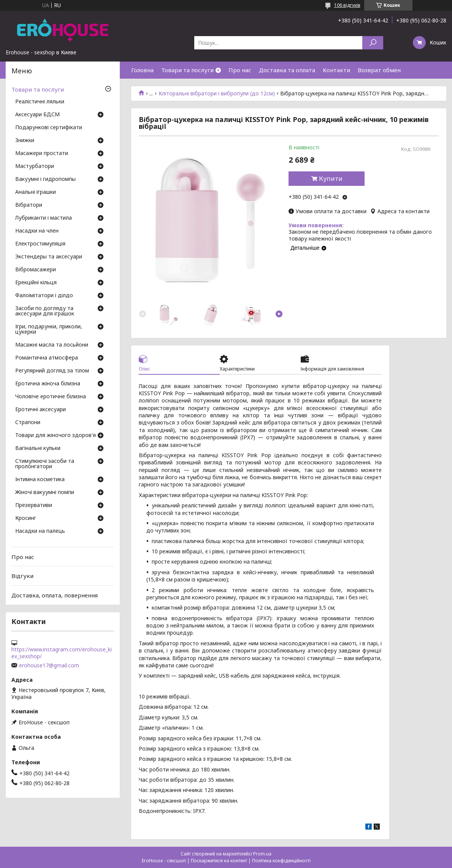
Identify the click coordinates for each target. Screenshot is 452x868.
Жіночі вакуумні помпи (45, 493)
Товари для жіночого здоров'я (56, 436)
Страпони (28, 423)
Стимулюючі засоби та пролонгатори (45, 464)
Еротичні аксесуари (40, 410)
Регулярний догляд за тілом (52, 371)
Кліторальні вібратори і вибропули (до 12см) (217, 93)
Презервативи (34, 505)
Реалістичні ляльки (40, 102)
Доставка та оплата (287, 70)
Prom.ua (262, 854)
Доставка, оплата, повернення (55, 595)
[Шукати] (373, 43)
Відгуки (22, 576)
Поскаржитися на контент (219, 861)
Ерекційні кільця (36, 283)
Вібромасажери (36, 270)
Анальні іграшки (36, 192)
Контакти (336, 70)
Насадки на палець (40, 531)
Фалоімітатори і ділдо (44, 296)
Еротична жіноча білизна (48, 384)
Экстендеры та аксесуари (49, 257)
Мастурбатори (35, 166)
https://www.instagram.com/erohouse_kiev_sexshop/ (62, 653)
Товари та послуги (187, 70)
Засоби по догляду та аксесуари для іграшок (45, 311)
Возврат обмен (379, 70)
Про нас (240, 70)
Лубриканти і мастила (44, 218)
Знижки (25, 141)
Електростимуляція (40, 244)
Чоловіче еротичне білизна (51, 397)
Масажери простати (42, 154)
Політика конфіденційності (281, 861)
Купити (331, 179)
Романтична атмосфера (47, 358)
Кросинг (26, 518)
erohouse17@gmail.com (49, 665)
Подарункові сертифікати (49, 128)
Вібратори (29, 205)
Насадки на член (37, 231)
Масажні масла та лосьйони (52, 345)
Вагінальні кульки (38, 448)
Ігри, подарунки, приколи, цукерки (49, 329)
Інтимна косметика (40, 480)
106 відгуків (347, 5)
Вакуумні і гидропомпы (45, 179)
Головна (142, 70)
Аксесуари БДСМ (37, 115)
